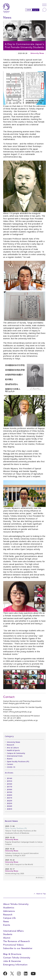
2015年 (10, 781)
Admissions (9, 911)
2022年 (10, 801)
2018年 (10, 790)
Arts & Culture (13, 748)
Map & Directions (12, 954)
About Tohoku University (16, 904)
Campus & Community (16, 753)
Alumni (10, 759)
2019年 (10, 792)
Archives (39, 878)
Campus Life (10, 918)
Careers (10, 764)
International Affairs (13, 931)
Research (11, 745)
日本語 (29, 10)
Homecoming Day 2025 (15, 874)
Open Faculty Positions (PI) (18, 762)
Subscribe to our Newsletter (18, 948)
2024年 (10, 806)
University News (37, 53)
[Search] (44, 10)
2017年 (10, 787)
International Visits (15, 756)
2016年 (10, 784)
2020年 (10, 795)
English (36, 10)
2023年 (10, 803)
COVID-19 (11, 767)
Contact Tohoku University (17, 958)
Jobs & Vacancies (12, 961)
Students (8, 934)
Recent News (11, 821)
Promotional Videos (13, 945)
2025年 (10, 809)
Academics (9, 908)
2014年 (10, 778)
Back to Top (41, 894)
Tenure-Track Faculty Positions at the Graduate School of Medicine (21, 832)
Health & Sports (13, 750)
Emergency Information (15, 965)
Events (7, 925)
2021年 (10, 798)
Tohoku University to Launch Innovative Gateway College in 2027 (22, 854)
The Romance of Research (16, 941)
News (6, 921)
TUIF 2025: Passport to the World (19, 864)
